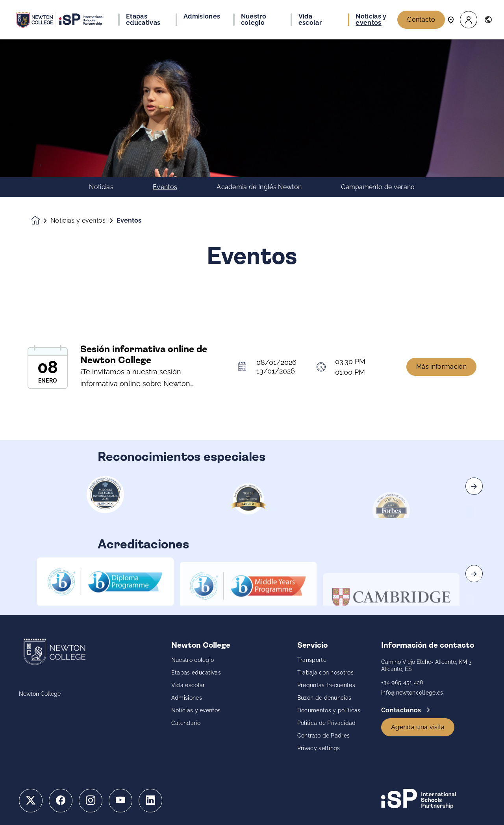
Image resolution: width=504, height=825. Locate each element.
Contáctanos (402, 710)
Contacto (421, 20)
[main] (252, 432)
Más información (441, 372)
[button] (469, 20)
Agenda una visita (418, 727)
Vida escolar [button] (310, 20)
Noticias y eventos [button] (371, 20)
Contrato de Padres (324, 736)
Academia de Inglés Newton (259, 187)
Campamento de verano (378, 187)
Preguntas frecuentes (326, 685)
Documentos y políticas (329, 710)
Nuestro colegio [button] (254, 20)
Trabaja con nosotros (325, 673)
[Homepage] (41, 220)
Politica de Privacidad (327, 723)
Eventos (165, 187)
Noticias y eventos (78, 221)
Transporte (312, 660)
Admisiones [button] (202, 17)
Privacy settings (319, 748)
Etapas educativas (196, 673)
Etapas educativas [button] (143, 20)
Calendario (186, 723)
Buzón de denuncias (324, 698)
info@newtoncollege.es (412, 693)
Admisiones (187, 698)
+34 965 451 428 (402, 682)
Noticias (101, 187)
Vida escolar (188, 685)
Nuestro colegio (193, 660)
